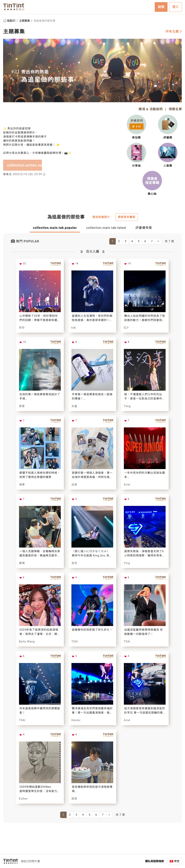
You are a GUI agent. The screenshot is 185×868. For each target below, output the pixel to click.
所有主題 (174, 31)
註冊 (161, 7)
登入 (175, 7)
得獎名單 (175, 109)
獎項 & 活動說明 (151, 109)
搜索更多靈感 (127, 217)
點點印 (10, 21)
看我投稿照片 (101, 217)
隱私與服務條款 (155, 861)
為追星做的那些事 (44, 21)
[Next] (158, 241)
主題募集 (25, 21)
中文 (177, 861)
